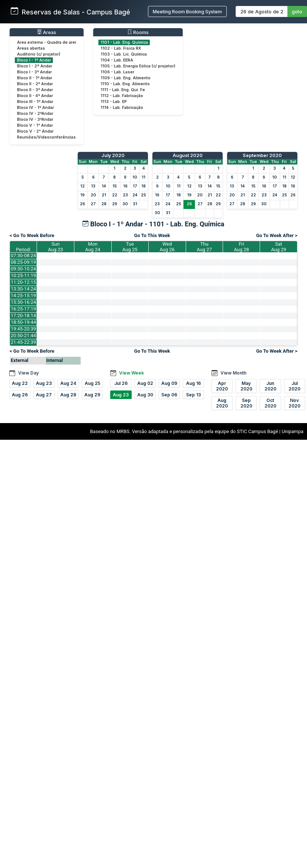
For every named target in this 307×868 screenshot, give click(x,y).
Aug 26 (20, 395)
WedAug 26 (167, 247)
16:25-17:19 (23, 309)
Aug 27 (44, 395)
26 (82, 204)
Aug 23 (44, 383)
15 (115, 186)
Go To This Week (152, 235)
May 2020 (246, 386)
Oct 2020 (270, 403)
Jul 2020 (294, 386)
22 (115, 195)
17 (135, 186)
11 (144, 177)
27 (93, 204)
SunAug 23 (56, 247)
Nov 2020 (294, 403)
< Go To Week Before (32, 235)
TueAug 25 (130, 247)
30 (125, 204)
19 (82, 195)
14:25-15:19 (23, 295)
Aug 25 (92, 383)
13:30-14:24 (23, 289)
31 (135, 204)
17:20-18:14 (23, 315)
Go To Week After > (277, 235)
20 (93, 195)
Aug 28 (68, 395)
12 (82, 186)
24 (135, 195)
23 (125, 195)
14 (104, 186)
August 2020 (188, 155)
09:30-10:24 (23, 269)
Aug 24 (68, 383)
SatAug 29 (279, 247)
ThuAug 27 (204, 247)
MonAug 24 (93, 247)
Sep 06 (169, 395)
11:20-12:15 (23, 282)
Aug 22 (20, 383)
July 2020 (113, 155)
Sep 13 (193, 395)
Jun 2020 (270, 386)
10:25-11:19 (23, 275)
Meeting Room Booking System (187, 12)
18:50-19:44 (23, 322)
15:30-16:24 (23, 302)
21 (104, 195)
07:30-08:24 (23, 255)
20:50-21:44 (23, 335)
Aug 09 (169, 383)
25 (144, 195)
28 (104, 204)
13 (93, 186)
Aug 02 (145, 383)
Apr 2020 (222, 386)
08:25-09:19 (23, 262)
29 (115, 204)
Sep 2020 (246, 403)
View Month (233, 373)
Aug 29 (92, 395)
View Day (28, 373)
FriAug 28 (241, 247)
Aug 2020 (222, 403)
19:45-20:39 (23, 329)
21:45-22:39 (23, 342)
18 (144, 186)
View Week (131, 373)
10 (135, 177)
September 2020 (262, 155)
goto (297, 12)
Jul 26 (121, 383)
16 (125, 186)
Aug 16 (193, 383)
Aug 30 (145, 395)
